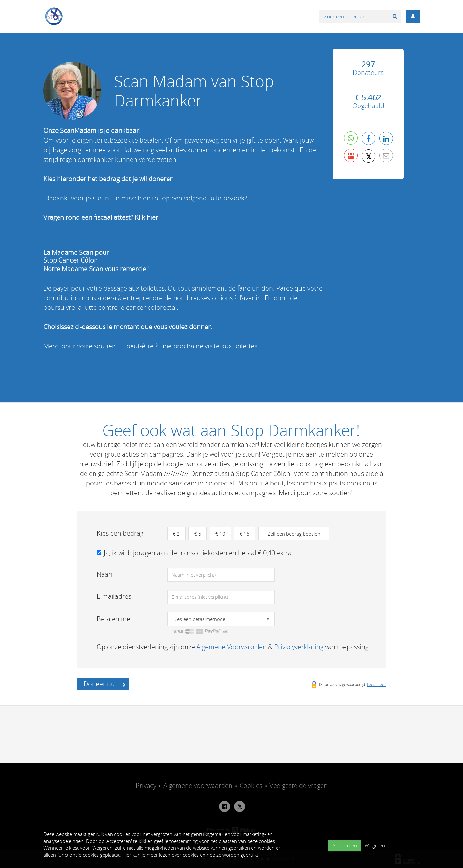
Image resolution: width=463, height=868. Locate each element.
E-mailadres (114, 597)
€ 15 (248, 534)
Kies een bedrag (120, 533)
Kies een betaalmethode (199, 619)
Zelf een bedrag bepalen (298, 534)
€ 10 (223, 534)
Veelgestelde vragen (299, 786)
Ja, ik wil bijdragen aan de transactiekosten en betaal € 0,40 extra (198, 553)
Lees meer (376, 685)
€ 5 (199, 534)
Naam (105, 574)
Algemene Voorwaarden (232, 647)
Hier (127, 855)
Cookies (251, 786)
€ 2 (177, 534)
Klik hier (146, 217)
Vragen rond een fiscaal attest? (89, 217)
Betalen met (115, 619)
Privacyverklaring (299, 647)
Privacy (146, 786)
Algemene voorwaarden (198, 786)
